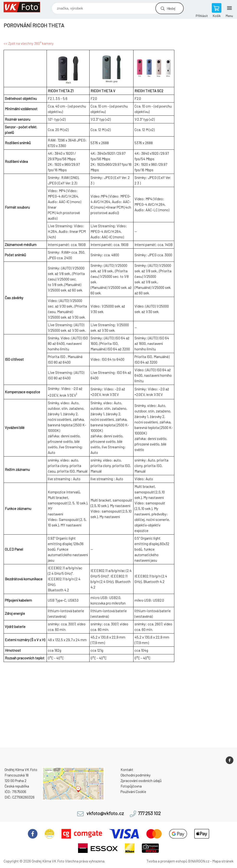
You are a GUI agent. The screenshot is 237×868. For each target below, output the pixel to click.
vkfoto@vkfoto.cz (105, 813)
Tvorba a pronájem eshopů (167, 861)
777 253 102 (149, 813)
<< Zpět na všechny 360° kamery (29, 43)
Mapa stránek (223, 861)
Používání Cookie (133, 792)
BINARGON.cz (199, 861)
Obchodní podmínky (136, 775)
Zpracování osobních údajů (141, 781)
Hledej (171, 8)
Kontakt (127, 770)
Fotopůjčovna (131, 786)
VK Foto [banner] (25, 7)
